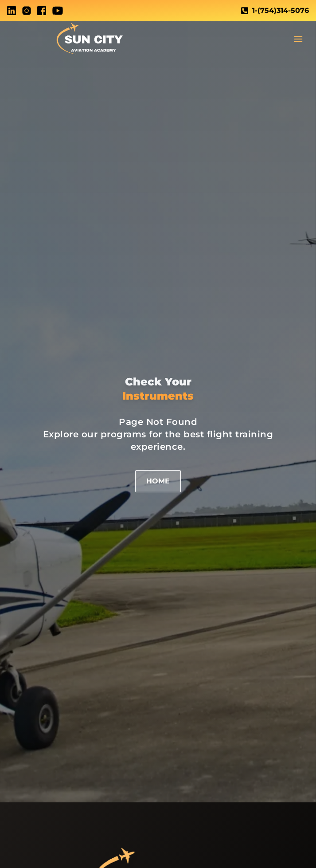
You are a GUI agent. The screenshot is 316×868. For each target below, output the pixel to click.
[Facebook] (42, 11)
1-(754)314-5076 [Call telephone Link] (275, 10)
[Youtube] (58, 11)
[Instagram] (27, 11)
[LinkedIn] (12, 11)
